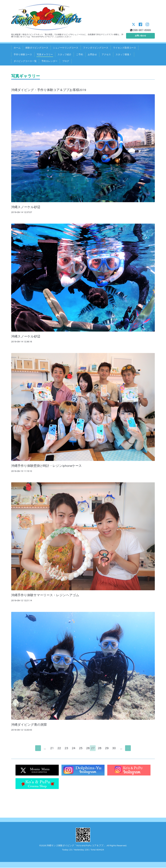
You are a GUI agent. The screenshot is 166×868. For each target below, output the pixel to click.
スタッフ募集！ (124, 55)
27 (94, 748)
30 (115, 748)
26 (87, 748)
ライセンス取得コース (124, 48)
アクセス (106, 55)
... (43, 748)
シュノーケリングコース (66, 48)
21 (51, 748)
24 (72, 748)
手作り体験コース (23, 55)
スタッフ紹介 (64, 55)
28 (101, 748)
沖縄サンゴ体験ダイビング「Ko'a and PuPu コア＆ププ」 (76, 846)
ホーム (17, 48)
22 (58, 748)
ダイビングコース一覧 (25, 61)
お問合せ (92, 55)
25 (79, 748)
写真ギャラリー (45, 55)
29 (108, 748)
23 (65, 748)
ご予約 (80, 55)
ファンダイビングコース (96, 48)
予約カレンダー (49, 61)
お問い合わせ (140, 35)
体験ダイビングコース (37, 48)
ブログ (66, 61)
